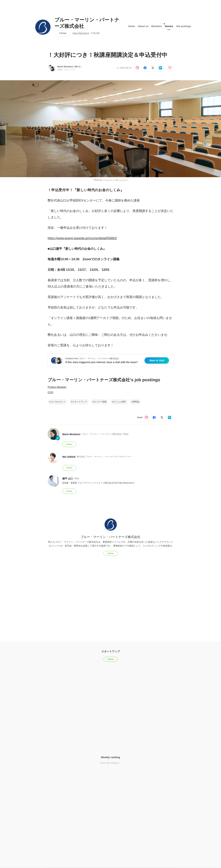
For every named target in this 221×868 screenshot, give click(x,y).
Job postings (183, 26)
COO (50, 392)
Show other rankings (110, 763)
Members (156, 26)
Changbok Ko (109, 180)
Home (132, 26)
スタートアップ (80, 402)
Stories (169, 25)
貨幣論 (136, 402)
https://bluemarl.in (81, 33)
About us (143, 26)
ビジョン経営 (120, 402)
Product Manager (57, 387)
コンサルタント (58, 402)
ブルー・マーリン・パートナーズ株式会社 (87, 23)
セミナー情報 (100, 402)
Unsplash (123, 180)
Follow (63, 33)
